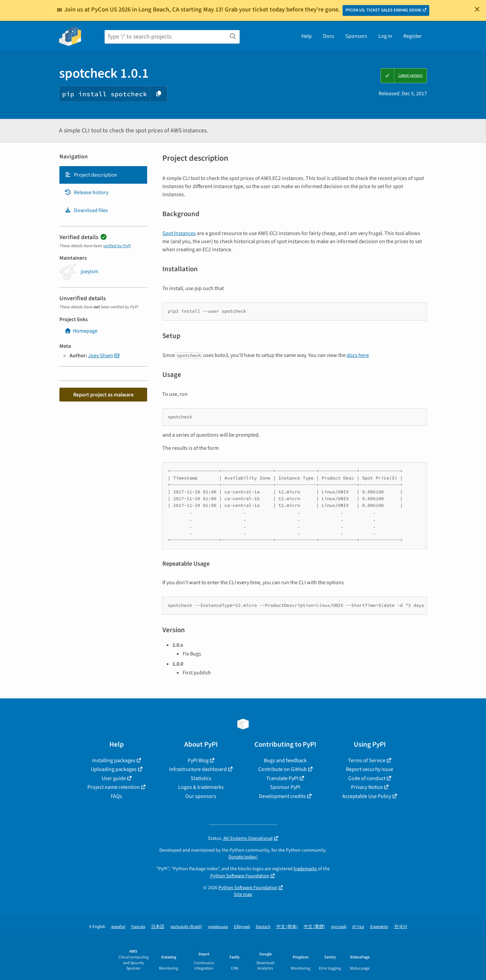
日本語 (158, 927)
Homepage (81, 331)
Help (307, 36)
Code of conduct (367, 778)
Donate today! (243, 857)
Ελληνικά (242, 927)
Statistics (201, 778)
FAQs (116, 796)
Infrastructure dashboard (198, 769)
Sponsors (356, 36)
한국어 (401, 927)
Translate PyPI (282, 778)
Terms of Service (367, 760)
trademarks (305, 869)
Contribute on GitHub (282, 769)
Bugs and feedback (285, 760)
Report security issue (370, 769)
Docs (329, 36)
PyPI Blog (198, 760)
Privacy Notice (367, 787)
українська (218, 927)
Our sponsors (201, 796)
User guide (114, 778)
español (118, 927)
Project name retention (114, 787)
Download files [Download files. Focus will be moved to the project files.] (86, 210)
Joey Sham (101, 356)
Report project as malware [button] (103, 395)
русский (339, 927)
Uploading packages (114, 769)
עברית (358, 927)
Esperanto (379, 927)
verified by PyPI (117, 246)
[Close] (477, 9)
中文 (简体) (287, 927)
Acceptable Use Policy (367, 796)
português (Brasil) (186, 927)
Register (413, 36)
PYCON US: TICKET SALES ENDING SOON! (384, 10)
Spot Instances (179, 233)
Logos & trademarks (201, 787)
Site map (243, 894)
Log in (385, 36)
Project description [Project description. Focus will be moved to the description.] (91, 175)
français (138, 927)
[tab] (103, 175)
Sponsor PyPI (285, 787)
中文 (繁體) (314, 927)
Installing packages (114, 760)
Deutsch (263, 927)
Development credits (282, 796)
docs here (358, 355)
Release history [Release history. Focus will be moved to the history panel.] (86, 192)
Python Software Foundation (240, 876)
